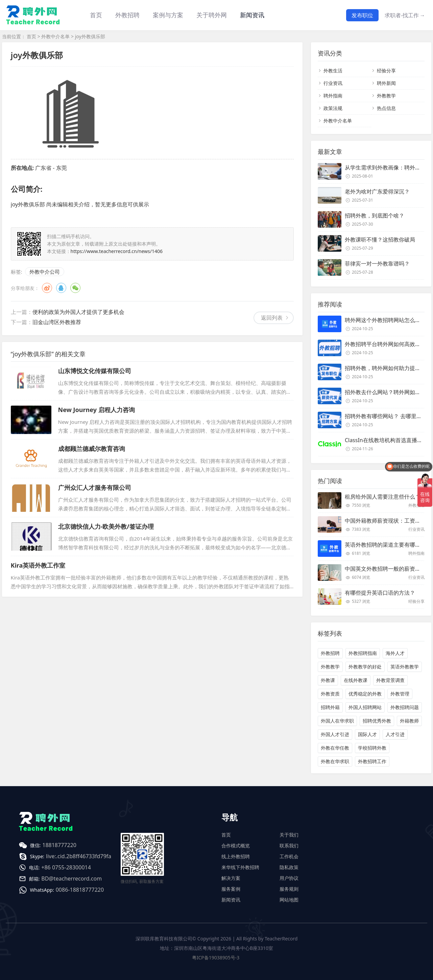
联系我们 (289, 846)
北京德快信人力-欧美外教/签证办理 (106, 526)
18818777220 (59, 845)
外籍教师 (409, 721)
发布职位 (362, 15)
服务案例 (231, 889)
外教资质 (330, 694)
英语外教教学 (405, 667)
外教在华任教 (335, 748)
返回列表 (272, 318)
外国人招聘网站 (365, 707)
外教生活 (333, 71)
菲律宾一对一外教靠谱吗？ (377, 264)
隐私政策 (289, 867)
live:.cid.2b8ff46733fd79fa (79, 856)
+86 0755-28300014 (66, 867)
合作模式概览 (236, 846)
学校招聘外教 (372, 748)
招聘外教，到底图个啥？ (375, 215)
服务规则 (289, 889)
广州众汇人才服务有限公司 (95, 487)
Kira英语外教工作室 (38, 565)
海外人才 (395, 653)
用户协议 (289, 878)
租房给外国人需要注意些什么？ (383, 497)
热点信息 (386, 108)
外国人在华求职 (337, 721)
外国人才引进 (335, 734)
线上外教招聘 (236, 856)
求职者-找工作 (405, 15)
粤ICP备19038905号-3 (216, 958)
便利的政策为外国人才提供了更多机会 (78, 312)
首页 (96, 15)
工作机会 (289, 856)
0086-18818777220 (80, 890)
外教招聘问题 (405, 707)
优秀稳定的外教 (365, 694)
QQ (61, 288)
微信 (75, 288)
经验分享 (386, 71)
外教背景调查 (390, 680)
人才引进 (395, 734)
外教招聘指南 (363, 653)
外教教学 (386, 96)
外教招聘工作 (372, 761)
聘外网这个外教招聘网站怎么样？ (385, 320)
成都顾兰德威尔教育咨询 (92, 449)
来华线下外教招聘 (240, 867)
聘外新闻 (386, 83)
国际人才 (367, 734)
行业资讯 (333, 83)
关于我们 (289, 835)
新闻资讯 (252, 15)
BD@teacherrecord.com (71, 879)
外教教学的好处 (365, 667)
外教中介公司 (45, 272)
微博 (47, 288)
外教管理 (400, 694)
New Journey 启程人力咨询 (97, 410)
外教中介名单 (55, 36)
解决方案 (231, 878)
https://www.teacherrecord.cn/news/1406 (117, 251)
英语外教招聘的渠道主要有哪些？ (385, 545)
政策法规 (333, 108)
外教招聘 (330, 653)
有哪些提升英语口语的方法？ (380, 593)
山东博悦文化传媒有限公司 (95, 371)
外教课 (328, 680)
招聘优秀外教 (377, 721)
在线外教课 (356, 680)
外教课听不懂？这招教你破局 (380, 240)
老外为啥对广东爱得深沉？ (377, 191)
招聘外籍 (330, 707)
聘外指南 (333, 96)
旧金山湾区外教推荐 (57, 322)
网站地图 (289, 900)
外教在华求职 (335, 761)
